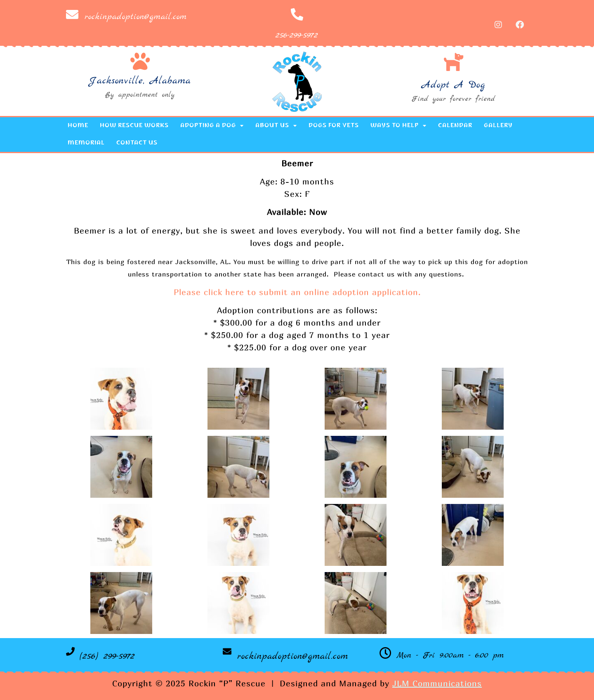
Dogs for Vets (334, 126)
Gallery (498, 126)
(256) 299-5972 (107, 656)
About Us (276, 126)
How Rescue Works (134, 126)
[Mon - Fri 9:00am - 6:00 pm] (385, 653)
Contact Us (137, 143)
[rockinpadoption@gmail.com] (72, 14)
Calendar (455, 126)
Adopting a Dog (212, 126)
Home (78, 126)
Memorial (86, 143)
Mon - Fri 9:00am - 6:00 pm (450, 655)
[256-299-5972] (297, 14)
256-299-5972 (297, 35)
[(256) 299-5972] (70, 652)
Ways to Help (398, 126)
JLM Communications (437, 683)
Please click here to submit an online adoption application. (297, 292)
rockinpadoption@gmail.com (136, 17)
